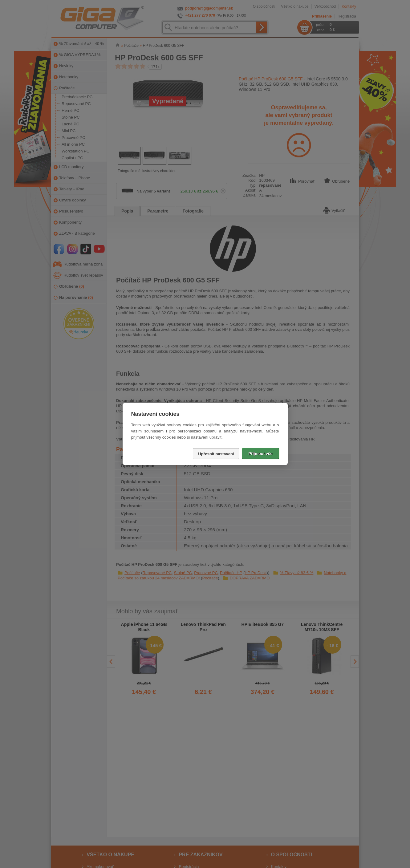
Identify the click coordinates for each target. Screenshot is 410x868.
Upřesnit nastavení (216, 454)
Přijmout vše (260, 454)
